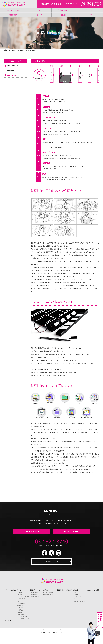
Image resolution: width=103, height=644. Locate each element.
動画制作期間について (14, 70)
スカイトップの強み (13, 10)
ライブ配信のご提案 (23, 617)
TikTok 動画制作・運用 (23, 619)
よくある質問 (95, 591)
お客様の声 (39, 15)
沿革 (75, 599)
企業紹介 (20, 594)
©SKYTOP (47, 634)
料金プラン (90, 10)
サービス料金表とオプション (49, 594)
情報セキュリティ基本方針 (80, 603)
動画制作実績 (13, 15)
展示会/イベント (22, 601)
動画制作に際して (13, 66)
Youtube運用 (21, 616)
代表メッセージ (78, 594)
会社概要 (76, 596)
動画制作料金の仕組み (48, 596)
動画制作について (64, 10)
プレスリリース (77, 597)
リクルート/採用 (22, 599)
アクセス (76, 601)
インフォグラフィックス (24, 597)
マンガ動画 (21, 612)
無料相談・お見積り (51, 4)
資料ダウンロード (72, 4)
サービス (39, 10)
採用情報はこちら (51, 563)
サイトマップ (57, 631)
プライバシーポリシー (48, 631)
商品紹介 (20, 596)
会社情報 (64, 15)
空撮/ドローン (21, 606)
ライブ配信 (8, 621)
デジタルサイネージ (23, 605)
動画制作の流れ (12, 75)
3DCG (20, 603)
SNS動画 (20, 614)
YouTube (20, 608)
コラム (90, 15)
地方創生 (20, 610)
